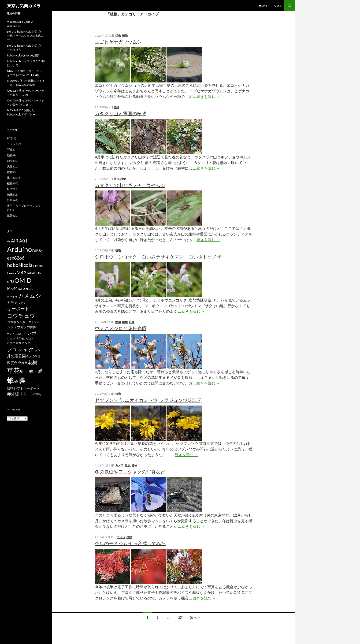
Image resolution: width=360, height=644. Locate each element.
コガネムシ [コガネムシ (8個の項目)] (15, 322)
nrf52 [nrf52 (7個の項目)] (11, 282)
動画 (118, 322)
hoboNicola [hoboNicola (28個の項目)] (20, 265)
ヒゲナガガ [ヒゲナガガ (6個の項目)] (14, 343)
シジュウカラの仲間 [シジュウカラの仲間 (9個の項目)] (22, 327)
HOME (263, 6)
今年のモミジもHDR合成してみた (130, 543)
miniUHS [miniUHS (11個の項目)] (34, 273)
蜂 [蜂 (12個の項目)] (16, 382)
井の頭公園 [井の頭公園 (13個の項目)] (16, 356)
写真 (10, 150)
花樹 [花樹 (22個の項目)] (33, 362)
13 (180, 617)
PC (9, 138)
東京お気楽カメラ (24, 6)
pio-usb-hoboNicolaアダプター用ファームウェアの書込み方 (25, 36)
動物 (10, 155)
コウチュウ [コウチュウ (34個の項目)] (21, 316)
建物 (10, 172)
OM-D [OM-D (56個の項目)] (23, 280)
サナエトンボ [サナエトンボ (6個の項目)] (31, 322)
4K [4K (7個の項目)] (9, 241)
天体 (10, 166)
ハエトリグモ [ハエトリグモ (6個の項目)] (15, 338)
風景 (10, 216)
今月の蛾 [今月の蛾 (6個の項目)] (32, 356)
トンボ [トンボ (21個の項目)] (30, 333)
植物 (125, 35)
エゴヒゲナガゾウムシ (118, 42)
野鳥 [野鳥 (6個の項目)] (38, 394)
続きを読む (208, 96)
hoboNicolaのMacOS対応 (23, 55)
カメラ (119, 465)
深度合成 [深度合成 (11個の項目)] (14, 363)
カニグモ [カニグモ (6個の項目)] (31, 289)
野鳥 (132, 322)
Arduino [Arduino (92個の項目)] (19, 249)
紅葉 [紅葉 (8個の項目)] (25, 363)
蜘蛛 (10, 195)
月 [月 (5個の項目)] (39, 356)
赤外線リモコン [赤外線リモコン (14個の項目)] (21, 394)
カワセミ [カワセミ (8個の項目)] (21, 303)
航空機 (11, 189)
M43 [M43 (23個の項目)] (21, 272)
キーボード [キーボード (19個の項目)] (18, 308)
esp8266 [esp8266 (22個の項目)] (16, 258)
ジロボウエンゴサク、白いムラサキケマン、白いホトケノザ (158, 257)
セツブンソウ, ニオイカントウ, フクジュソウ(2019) (148, 400)
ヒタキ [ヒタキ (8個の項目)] (26, 343)
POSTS (277, 6)
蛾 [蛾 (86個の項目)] (10, 380)
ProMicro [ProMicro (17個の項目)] (16, 288)
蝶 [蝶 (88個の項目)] (22, 380)
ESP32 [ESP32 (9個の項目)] (37, 251)
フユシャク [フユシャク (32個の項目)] (20, 349)
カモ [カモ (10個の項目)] (11, 302)
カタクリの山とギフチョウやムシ (130, 185)
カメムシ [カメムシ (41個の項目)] (30, 296)
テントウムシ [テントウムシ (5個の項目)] (15, 333)
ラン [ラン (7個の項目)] (37, 350)
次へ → (195, 617)
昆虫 (118, 35)
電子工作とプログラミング (24, 206)
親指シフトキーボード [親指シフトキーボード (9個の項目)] (23, 388)
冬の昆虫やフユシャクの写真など (130, 472)
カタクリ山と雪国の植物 (121, 113)
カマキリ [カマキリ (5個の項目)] (12, 297)
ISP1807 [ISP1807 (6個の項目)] (38, 266)
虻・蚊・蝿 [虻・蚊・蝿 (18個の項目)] (31, 371)
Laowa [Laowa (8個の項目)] (11, 273)
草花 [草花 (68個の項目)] (13, 370)
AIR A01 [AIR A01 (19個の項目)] (19, 241)
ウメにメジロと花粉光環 (121, 328)
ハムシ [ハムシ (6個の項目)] (29, 338)
